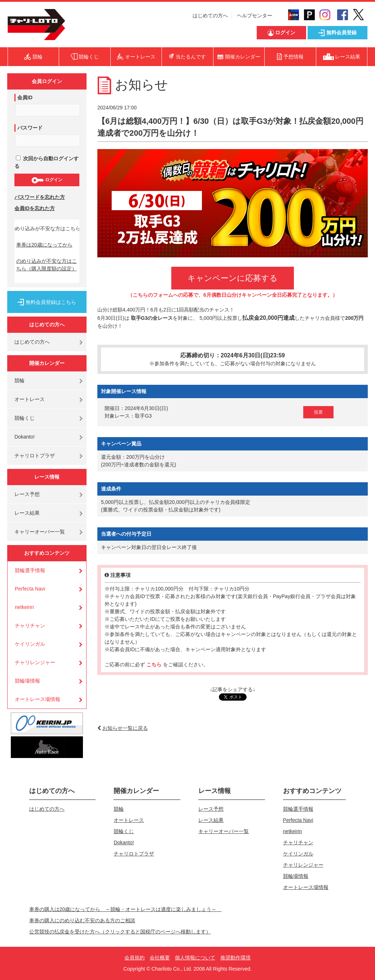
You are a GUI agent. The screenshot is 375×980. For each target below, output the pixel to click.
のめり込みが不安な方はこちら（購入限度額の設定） (47, 265)
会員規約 (134, 958)
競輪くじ (25, 418)
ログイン (47, 180)
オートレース (30, 399)
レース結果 (27, 513)
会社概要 (160, 958)
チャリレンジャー (35, 662)
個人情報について (195, 958)
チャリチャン (30, 626)
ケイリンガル (30, 644)
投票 (318, 412)
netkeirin (24, 607)
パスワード (30, 128)
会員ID (25, 97)
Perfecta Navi (30, 589)
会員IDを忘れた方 (35, 208)
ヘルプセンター (255, 16)
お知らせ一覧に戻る (125, 728)
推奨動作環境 (235, 958)
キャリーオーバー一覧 (40, 532)
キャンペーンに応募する (233, 278)
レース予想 (27, 494)
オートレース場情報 (37, 699)
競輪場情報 (27, 681)
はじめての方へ (210, 16)
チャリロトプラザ (35, 456)
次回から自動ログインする (47, 162)
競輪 (19, 380)
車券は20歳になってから (44, 245)
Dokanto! (25, 437)
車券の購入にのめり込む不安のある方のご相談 (82, 920)
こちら (155, 665)
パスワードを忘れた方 (40, 197)
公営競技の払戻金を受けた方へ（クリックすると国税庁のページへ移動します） (120, 932)
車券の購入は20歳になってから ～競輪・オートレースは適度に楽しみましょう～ (125, 909)
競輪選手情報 (30, 570)
